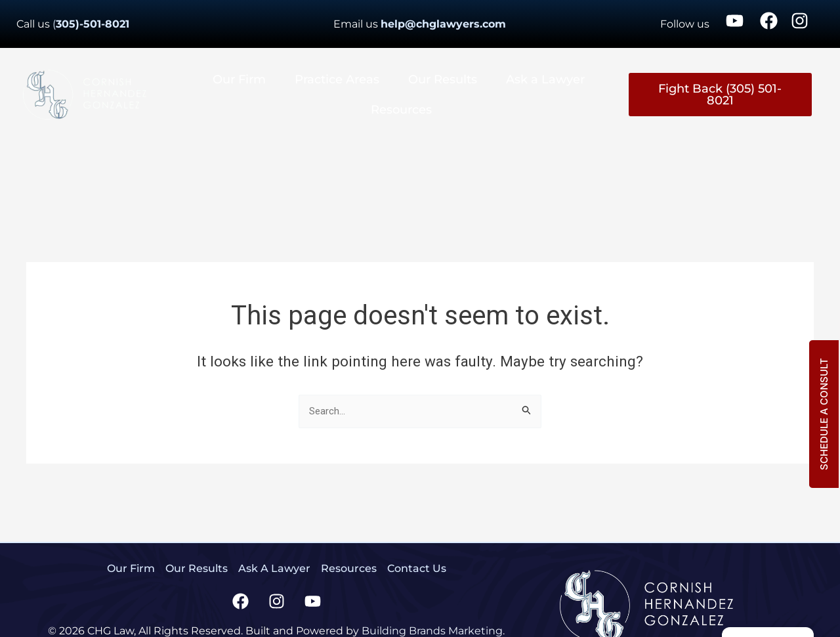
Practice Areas (337, 79)
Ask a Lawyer (545, 79)
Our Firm (239, 79)
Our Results (443, 79)
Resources (401, 110)
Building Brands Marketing (432, 631)
